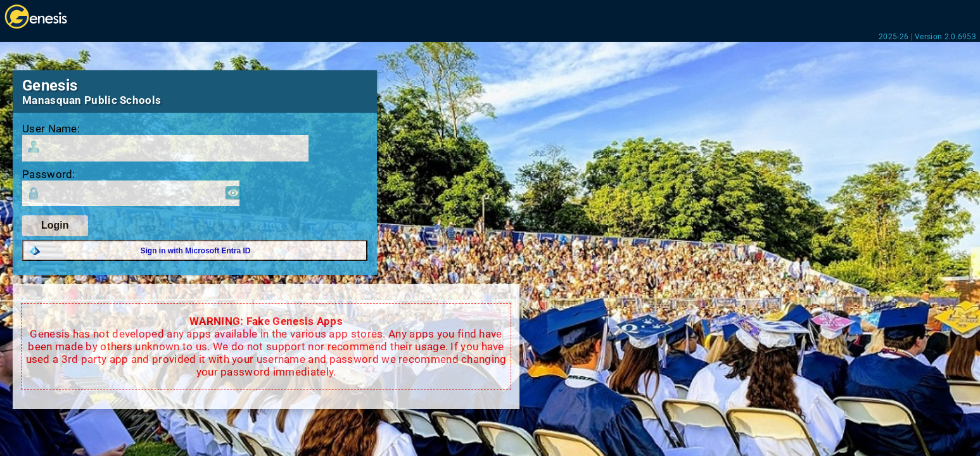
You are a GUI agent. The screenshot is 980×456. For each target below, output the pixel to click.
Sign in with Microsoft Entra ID (196, 251)
